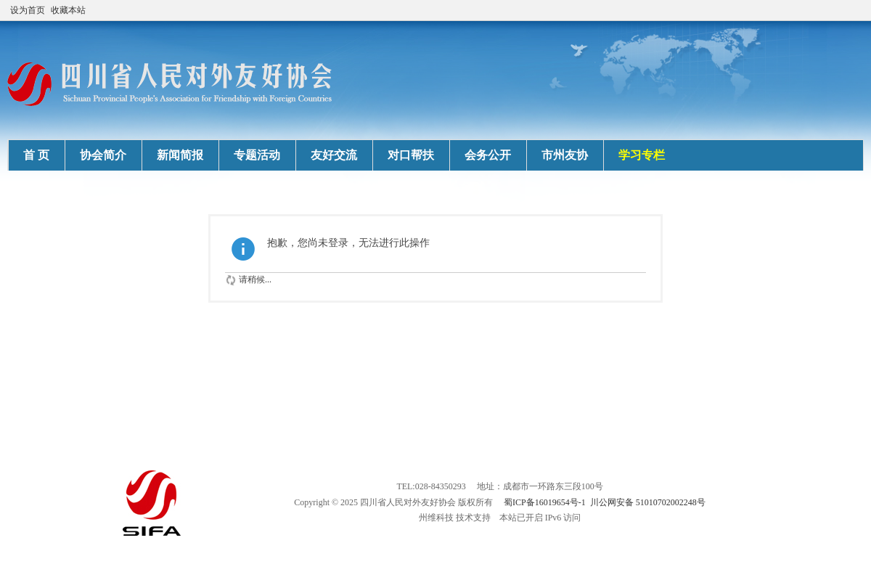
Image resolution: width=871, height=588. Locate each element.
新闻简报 (180, 155)
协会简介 (103, 155)
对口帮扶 (411, 155)
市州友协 (565, 155)
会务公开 (488, 155)
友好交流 (334, 155)
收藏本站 (68, 10)
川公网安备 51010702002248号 (648, 502)
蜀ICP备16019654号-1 (545, 502)
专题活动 (257, 155)
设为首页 (28, 10)
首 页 (36, 155)
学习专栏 (642, 155)
